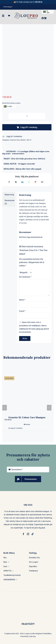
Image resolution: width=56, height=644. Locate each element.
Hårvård (23, 140)
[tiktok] (33, 534)
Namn (22, 300)
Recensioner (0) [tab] (10, 202)
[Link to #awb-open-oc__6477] (3, 16)
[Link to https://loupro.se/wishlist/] (9, 16)
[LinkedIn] (22, 182)
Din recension (25, 277)
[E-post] (42, 182)
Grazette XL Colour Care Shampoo (27, 417)
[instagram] (28, 534)
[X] (16, 182)
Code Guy (32, 636)
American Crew (15, 140)
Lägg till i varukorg (27, 127)
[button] (12, 137)
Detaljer (28, 424)
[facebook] (23, 534)
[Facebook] (9, 182)
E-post (22, 311)
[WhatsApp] (29, 182)
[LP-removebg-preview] (26, 13)
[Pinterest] (35, 182)
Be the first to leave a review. (11, 103)
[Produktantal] (27, 116)
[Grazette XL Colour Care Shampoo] (27, 394)
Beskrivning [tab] (9, 195)
